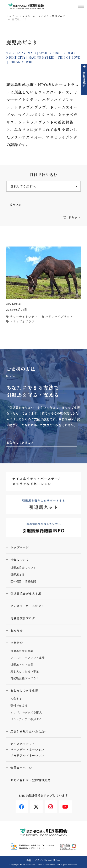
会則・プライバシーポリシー (43, 860)
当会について (20, 560)
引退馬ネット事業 (22, 665)
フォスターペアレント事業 (28, 658)
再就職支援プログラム (25, 679)
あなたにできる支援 (24, 691)
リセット (75, 217)
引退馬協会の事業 (22, 651)
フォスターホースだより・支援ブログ (42, 16)
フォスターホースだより (27, 606)
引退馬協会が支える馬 (26, 594)
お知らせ (17, 630)
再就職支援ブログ (23, 618)
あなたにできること (20, 443)
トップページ (20, 547)
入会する (16, 699)
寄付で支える (19, 706)
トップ (10, 16)
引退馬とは (18, 575)
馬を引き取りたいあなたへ (29, 731)
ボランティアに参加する (26, 719)
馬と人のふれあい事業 (25, 672)
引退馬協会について (23, 568)
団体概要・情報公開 (23, 582)
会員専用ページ (21, 768)
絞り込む (16, 205)
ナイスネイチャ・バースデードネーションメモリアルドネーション (27, 750)
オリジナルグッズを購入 (26, 713)
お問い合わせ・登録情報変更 (30, 780)
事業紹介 (17, 643)
